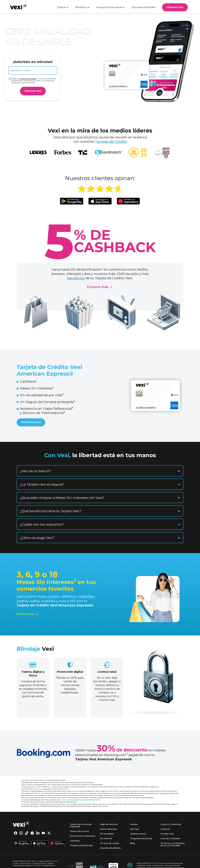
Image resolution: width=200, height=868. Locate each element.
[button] (63, 7)
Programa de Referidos (81, 845)
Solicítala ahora (31, 422)
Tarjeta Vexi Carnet (79, 831)
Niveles (134, 824)
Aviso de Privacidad (28, 79)
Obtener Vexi (175, 7)
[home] (18, 7)
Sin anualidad (107, 834)
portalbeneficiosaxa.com (32, 789)
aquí (31, 780)
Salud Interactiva (108, 829)
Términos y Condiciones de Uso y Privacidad (173, 844)
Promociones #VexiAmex (83, 836)
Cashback (75, 841)
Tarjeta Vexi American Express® (81, 825)
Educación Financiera (144, 7)
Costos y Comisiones (171, 824)
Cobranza (165, 829)
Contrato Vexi (167, 834)
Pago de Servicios (109, 824)
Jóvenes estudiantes (110, 848)
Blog (132, 843)
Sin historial (106, 839)
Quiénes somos (138, 834)
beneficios (76, 278)
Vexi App (135, 829)
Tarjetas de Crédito (111, 142)
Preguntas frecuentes (141, 839)
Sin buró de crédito (110, 843)
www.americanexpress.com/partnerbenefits (81, 800)
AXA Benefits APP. (61, 789)
